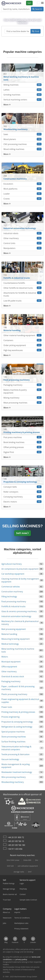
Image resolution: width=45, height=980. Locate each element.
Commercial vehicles (11, 587)
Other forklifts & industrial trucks (22, 288)
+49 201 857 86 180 (16, 845)
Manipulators (22, 248)
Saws (22, 134)
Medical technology (10, 644)
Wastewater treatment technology (17, 772)
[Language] (39, 3)
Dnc (37, 860)
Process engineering (10, 717)
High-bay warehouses (22, 350)
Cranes (22, 199)
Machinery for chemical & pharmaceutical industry (20, 623)
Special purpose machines (13, 732)
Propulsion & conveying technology (17, 722)
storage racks (19, 872)
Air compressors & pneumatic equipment (20, 569)
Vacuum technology (10, 759)
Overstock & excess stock (13, 676)
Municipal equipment (11, 662)
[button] (42, 3)
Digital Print (22, 452)
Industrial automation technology (16, 616)
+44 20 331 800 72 (16, 837)
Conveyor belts (22, 487)
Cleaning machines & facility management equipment (20, 580)
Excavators (22, 184)
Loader (22, 194)
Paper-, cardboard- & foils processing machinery (18, 688)
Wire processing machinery (14, 777)
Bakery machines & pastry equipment (22, 391)
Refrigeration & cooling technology (17, 727)
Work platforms (22, 189)
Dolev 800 (27, 860)
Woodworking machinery (13, 782)
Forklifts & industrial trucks (13, 606)
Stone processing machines (14, 737)
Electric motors (22, 502)
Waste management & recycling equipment (16, 766)
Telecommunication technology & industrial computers (16, 748)
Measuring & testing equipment (16, 639)
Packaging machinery (22, 385)
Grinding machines (22, 95)
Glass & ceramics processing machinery (19, 611)
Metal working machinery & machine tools (18, 650)
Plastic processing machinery (14, 694)
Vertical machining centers (22, 100)
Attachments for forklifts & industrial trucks (22, 294)
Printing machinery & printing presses (18, 712)
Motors (5, 657)
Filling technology (9, 597)
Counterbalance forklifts (22, 283)
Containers (22, 340)
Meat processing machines (22, 403)
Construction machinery (12, 592)
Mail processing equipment (14, 629)
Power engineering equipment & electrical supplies (20, 701)
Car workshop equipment (13, 574)
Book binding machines (22, 442)
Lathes (22, 90)
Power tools (7, 707)
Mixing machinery (22, 398)
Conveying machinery (22, 497)
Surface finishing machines (13, 742)
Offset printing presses (22, 447)
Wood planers (22, 139)
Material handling (9, 634)
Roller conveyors (22, 492)
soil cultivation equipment (28, 866)
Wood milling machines (22, 149)
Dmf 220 (10, 866)
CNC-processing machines (22, 144)
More (7, 105)
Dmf (30, 872)
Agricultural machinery (12, 564)
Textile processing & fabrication (15, 754)
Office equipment (9, 667)
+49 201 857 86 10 (16, 841)
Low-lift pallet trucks (22, 301)
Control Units (22, 243)
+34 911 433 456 (15, 849)
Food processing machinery (14, 601)
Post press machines (22, 437)
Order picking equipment (22, 345)
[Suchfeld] (18, 31)
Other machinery (22, 238)
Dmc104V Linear (13, 860)
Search (37, 9)
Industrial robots (22, 233)
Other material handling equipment (22, 335)
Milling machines (22, 85)
